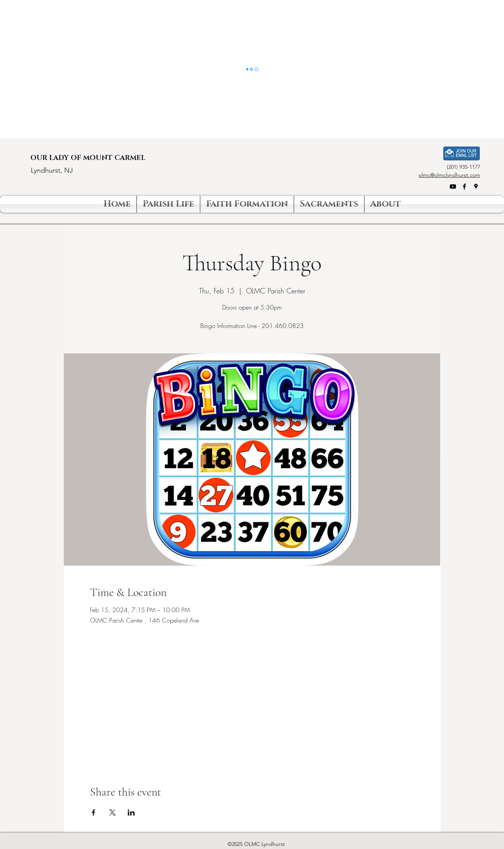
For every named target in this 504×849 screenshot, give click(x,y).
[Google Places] (476, 186)
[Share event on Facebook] (94, 812)
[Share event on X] (112, 812)
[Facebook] (464, 186)
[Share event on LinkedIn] (131, 812)
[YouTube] (453, 186)
